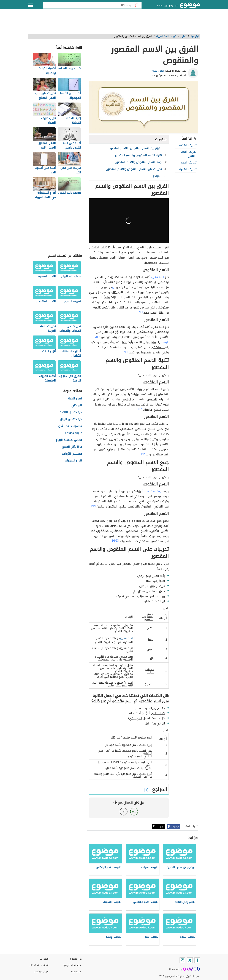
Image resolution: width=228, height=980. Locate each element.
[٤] (139, 409)
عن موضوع (76, 959)
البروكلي (77, 406)
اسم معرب (158, 277)
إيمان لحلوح (158, 71)
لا (123, 811)
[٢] (140, 312)
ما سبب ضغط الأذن (70, 426)
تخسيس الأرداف (72, 454)
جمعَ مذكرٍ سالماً (152, 491)
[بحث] (137, 5)
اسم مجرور (126, 638)
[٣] (141, 409)
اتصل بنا (44, 959)
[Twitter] (190, 960)
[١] (142, 312)
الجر (114, 287)
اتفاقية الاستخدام (39, 965)
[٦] (142, 454)
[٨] (93, 506)
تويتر (162, 827)
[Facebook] (197, 960)
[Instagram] (182, 960)
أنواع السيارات (73, 461)
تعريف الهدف (188, 145)
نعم (134, 811)
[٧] (95, 506)
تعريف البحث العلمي (189, 154)
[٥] (145, 454)
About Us (76, 972)
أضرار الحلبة (75, 399)
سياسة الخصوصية (72, 965)
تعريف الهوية (188, 169)
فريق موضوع (41, 972)
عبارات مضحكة (73, 433)
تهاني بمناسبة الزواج (69, 440)
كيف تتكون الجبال (71, 419)
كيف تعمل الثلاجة (71, 413)
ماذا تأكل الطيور (72, 447)
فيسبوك (176, 827)
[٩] (113, 540)
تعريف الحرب (189, 163)
